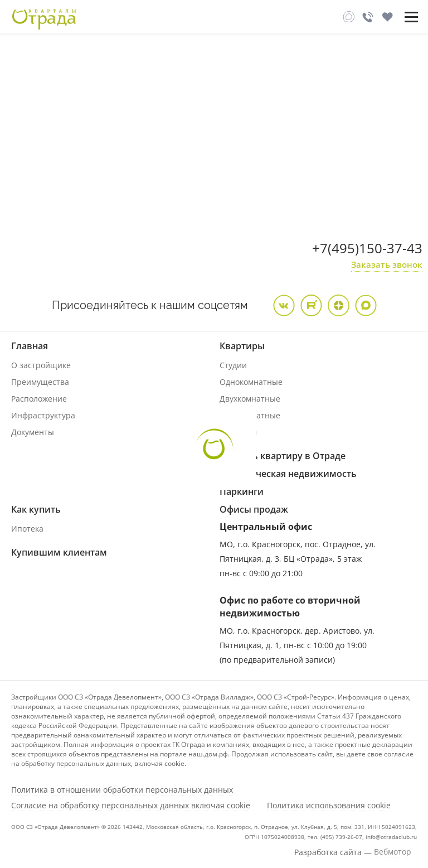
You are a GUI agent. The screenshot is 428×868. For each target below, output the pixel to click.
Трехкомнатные (250, 415)
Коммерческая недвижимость (288, 474)
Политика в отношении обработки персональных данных (122, 790)
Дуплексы (238, 432)
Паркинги (242, 491)
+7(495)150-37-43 (367, 248)
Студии (233, 365)
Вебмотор (393, 852)
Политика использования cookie (329, 806)
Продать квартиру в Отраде (283, 456)
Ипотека (27, 529)
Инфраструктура (43, 415)
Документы (33, 432)
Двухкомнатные (250, 399)
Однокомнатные (251, 382)
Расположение (39, 399)
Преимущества (40, 382)
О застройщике (41, 365)
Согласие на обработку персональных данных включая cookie (131, 806)
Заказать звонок (387, 264)
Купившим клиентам (59, 552)
